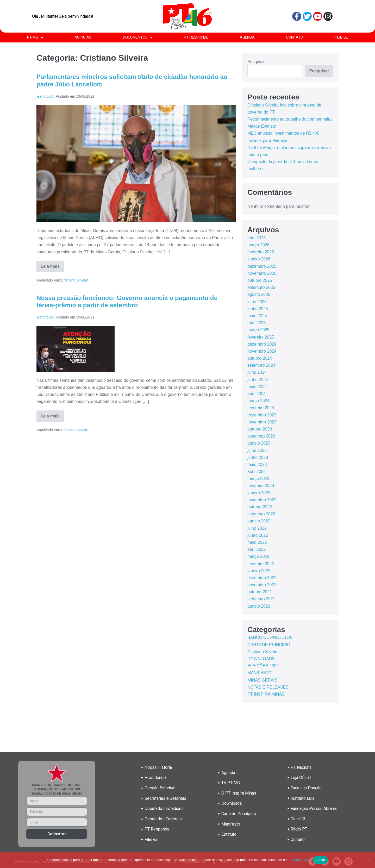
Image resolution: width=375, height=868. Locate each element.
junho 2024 (258, 380)
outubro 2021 (260, 592)
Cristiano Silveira (75, 280)
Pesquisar (257, 62)
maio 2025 (257, 316)
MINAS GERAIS (262, 680)
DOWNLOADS (261, 659)
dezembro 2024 (262, 344)
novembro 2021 (262, 585)
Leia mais (52, 265)
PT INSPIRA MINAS (266, 694)
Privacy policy (300, 860)
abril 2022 (257, 549)
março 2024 (258, 401)
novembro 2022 (262, 500)
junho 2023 (258, 457)
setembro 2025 (261, 287)
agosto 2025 (259, 294)
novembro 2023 (262, 422)
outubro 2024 (260, 358)
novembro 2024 (262, 351)
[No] (368, 860)
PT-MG (35, 38)
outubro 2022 (260, 507)
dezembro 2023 (262, 415)
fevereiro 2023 (261, 486)
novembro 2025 (262, 273)
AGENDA (247, 37)
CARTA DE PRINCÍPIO (269, 645)
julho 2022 (257, 528)
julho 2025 (257, 302)
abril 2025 (257, 323)
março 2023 (258, 479)
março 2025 (258, 330)
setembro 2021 (261, 599)
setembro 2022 (261, 514)
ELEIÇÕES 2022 (263, 666)
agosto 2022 (259, 521)
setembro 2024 (261, 365)
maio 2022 (257, 542)
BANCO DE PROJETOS (270, 637)
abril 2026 (257, 238)
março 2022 (258, 556)
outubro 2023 (260, 429)
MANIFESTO (260, 673)
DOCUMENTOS (138, 38)
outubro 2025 (260, 280)
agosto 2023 (259, 443)
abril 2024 (257, 394)
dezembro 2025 (262, 266)
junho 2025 (258, 309)
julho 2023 (257, 450)
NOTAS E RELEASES (268, 687)
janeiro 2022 (259, 571)
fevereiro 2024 (261, 408)
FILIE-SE (341, 37)
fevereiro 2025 (261, 337)
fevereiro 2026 (261, 252)
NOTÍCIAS (83, 37)
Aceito (320, 860)
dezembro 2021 (262, 578)
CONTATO (295, 37)
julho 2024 (257, 372)
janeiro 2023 (259, 493)
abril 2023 (257, 472)
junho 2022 (258, 535)
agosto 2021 (259, 606)
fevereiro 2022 (261, 564)
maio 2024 (257, 387)
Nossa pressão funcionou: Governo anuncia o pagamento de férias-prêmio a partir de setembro (127, 302)
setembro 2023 (261, 436)
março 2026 (258, 245)
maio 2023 (257, 464)
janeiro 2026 (259, 259)
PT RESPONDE (196, 37)
